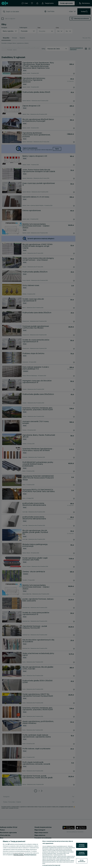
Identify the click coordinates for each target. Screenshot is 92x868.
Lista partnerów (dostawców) (51, 865)
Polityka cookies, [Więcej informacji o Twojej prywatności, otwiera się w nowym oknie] (19, 855)
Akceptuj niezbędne (82, 853)
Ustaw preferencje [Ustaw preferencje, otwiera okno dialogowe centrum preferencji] (82, 861)
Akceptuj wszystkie (82, 845)
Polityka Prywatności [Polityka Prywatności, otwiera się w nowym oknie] (30, 855)
